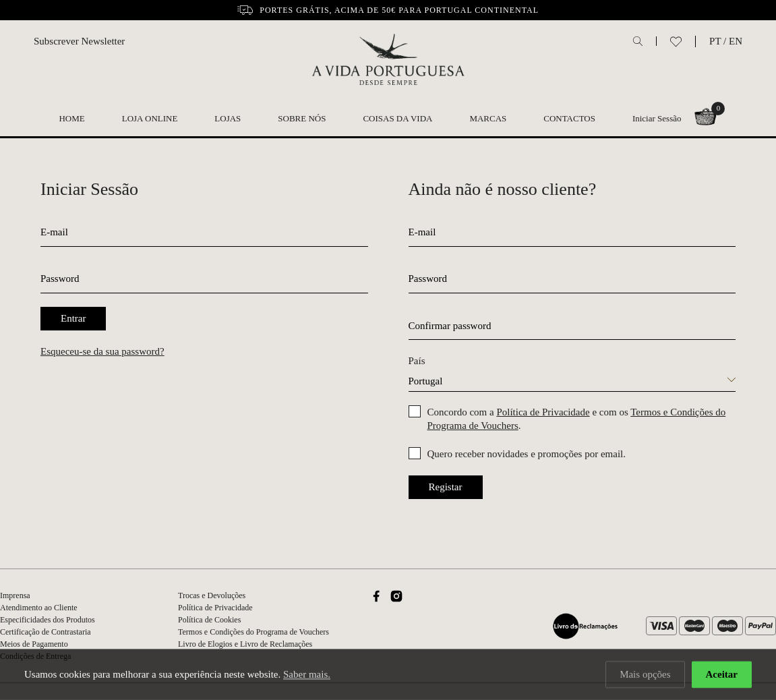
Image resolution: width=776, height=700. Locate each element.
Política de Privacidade (543, 412)
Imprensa (15, 595)
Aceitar (722, 675)
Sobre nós (302, 118)
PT (715, 41)
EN (736, 41)
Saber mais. (307, 675)
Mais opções (645, 675)
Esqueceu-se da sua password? (102, 351)
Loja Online (150, 118)
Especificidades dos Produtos (48, 620)
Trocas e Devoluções (212, 595)
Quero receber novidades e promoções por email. (527, 454)
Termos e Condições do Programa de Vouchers (253, 632)
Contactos (569, 118)
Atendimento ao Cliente (39, 608)
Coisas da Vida (397, 118)
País (417, 361)
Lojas (228, 118)
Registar (446, 487)
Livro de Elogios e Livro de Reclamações (245, 644)
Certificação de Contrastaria (46, 632)
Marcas (488, 118)
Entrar (73, 318)
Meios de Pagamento (34, 644)
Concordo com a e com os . (577, 419)
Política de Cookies (209, 620)
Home (71, 118)
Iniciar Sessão (657, 118)
